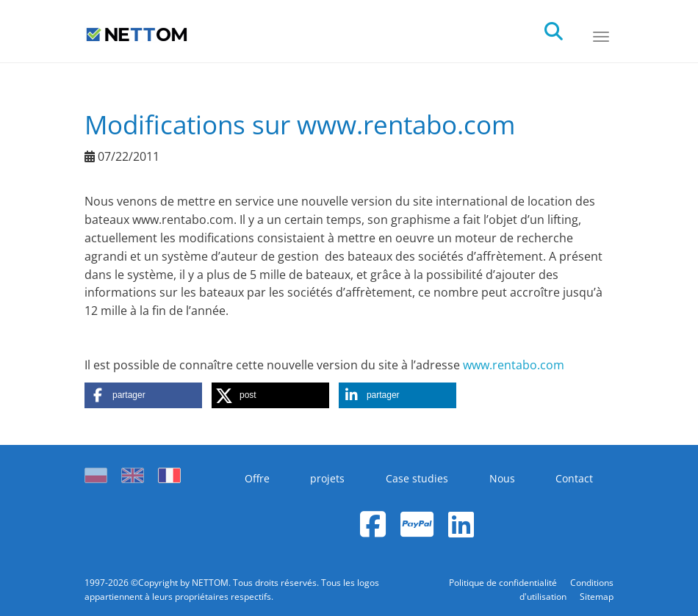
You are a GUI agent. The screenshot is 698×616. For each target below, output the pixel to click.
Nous (502, 478)
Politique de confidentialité (504, 583)
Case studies (417, 478)
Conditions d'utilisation (566, 590)
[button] (143, 395)
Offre (257, 478)
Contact (574, 478)
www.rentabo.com (514, 365)
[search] (566, 27)
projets (327, 478)
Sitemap (597, 597)
